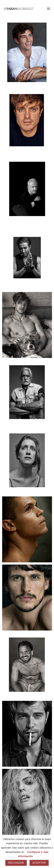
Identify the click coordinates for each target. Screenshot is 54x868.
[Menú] (48, 9)
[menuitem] (48, 9)
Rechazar (16, 863)
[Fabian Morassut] (22, 9)
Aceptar (39, 863)
